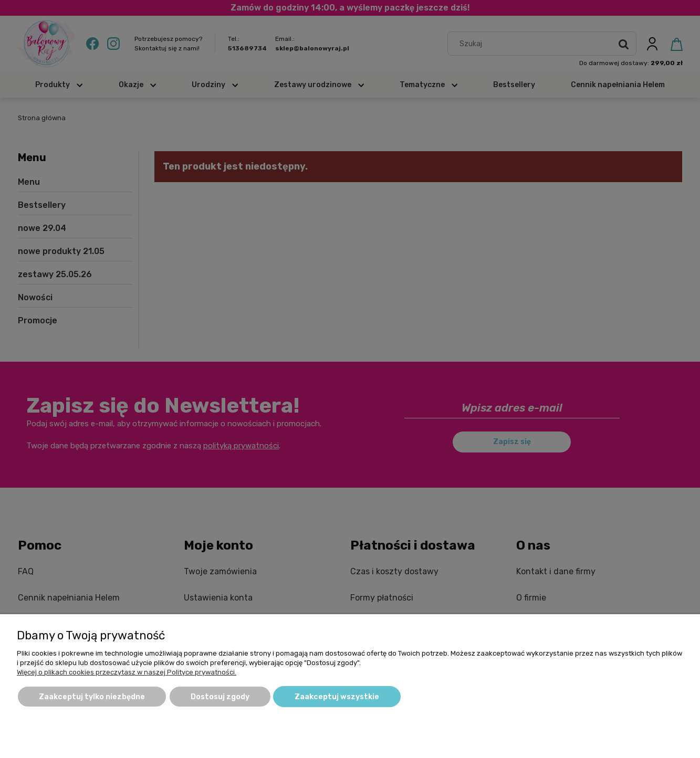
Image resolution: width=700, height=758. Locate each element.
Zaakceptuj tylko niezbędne (92, 697)
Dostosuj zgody (220, 697)
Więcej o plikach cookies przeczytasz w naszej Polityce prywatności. (127, 672)
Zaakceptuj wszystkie (337, 697)
